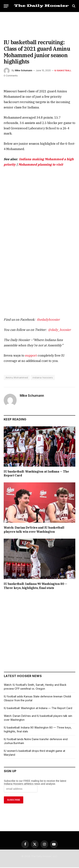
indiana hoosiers (43, 361)
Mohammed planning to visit (23, 147)
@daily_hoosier (52, 313)
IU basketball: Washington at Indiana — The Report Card (39, 455)
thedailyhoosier (43, 303)
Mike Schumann (23, 64)
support (27, 339)
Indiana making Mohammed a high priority (45, 142)
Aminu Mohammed (17, 361)
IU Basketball (61, 64)
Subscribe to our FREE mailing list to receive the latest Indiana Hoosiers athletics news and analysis (35, 762)
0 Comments (10, 69)
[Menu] (6, 6)
